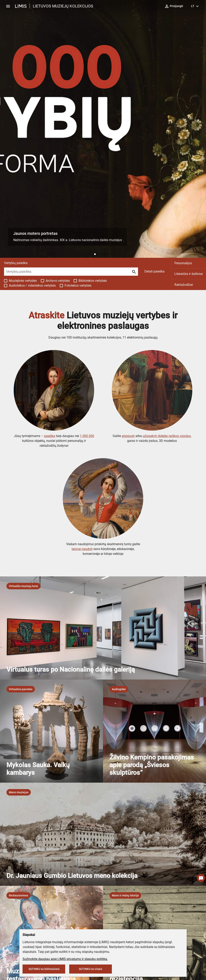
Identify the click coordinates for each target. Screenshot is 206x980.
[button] (95, 254)
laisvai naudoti (82, 549)
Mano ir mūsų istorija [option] (125, 895)
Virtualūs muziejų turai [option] (23, 586)
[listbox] (23, 586)
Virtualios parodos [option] (21, 689)
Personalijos (183, 263)
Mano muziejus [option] (19, 792)
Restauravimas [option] (19, 895)
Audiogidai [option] (119, 689)
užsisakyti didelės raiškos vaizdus (167, 436)
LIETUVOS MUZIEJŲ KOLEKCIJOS (63, 6)
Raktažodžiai (184, 285)
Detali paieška (154, 271)
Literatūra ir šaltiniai (189, 274)
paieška (50, 436)
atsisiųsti (128, 436)
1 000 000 (87, 436)
